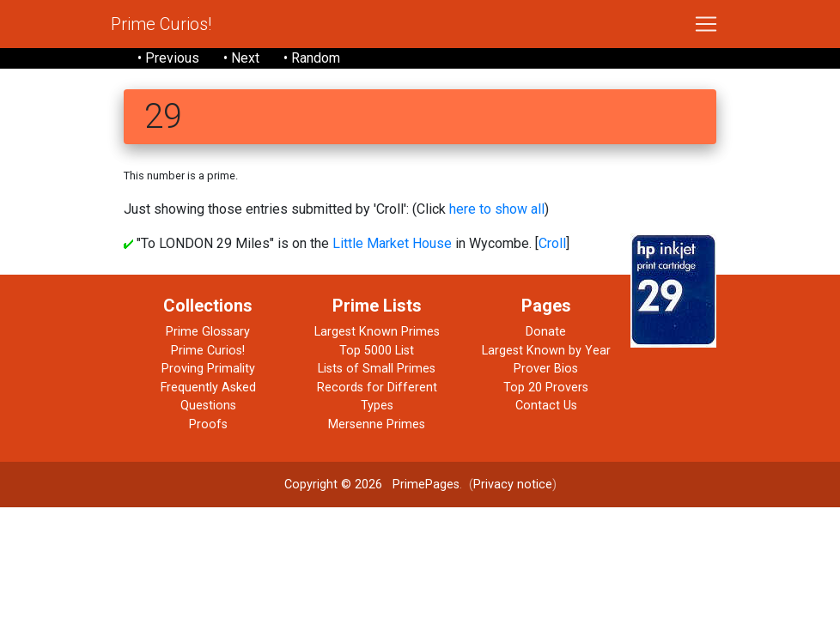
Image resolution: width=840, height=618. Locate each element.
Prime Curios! (161, 24)
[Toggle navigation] (706, 24)
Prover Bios (546, 369)
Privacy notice (513, 485)
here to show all (497, 209)
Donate (546, 332)
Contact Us (546, 406)
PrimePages (426, 485)
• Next (241, 58)
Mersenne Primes (377, 424)
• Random (312, 58)
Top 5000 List (377, 351)
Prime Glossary (208, 332)
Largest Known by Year (546, 351)
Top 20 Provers (546, 388)
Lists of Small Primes (377, 369)
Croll (552, 243)
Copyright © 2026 (333, 485)
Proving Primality (208, 369)
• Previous (168, 58)
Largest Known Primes (377, 332)
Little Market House (392, 243)
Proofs (208, 424)
